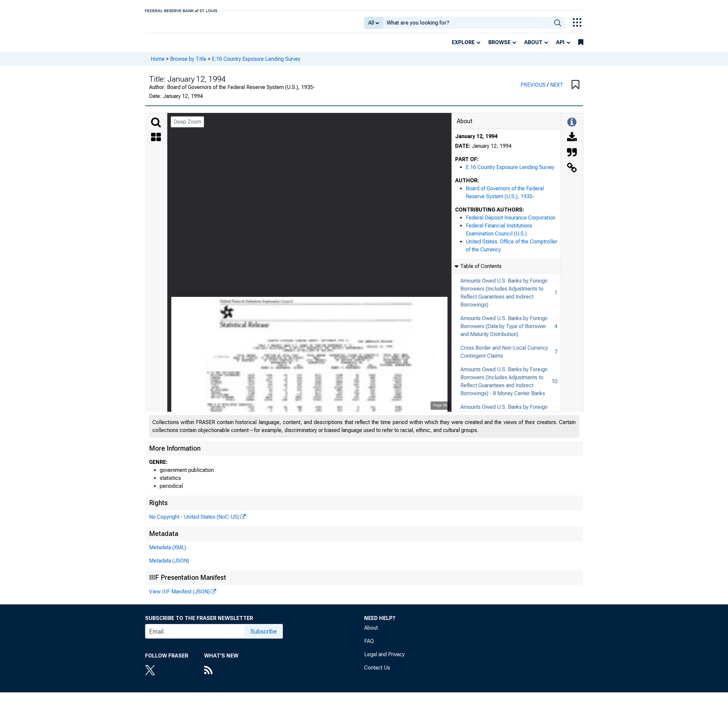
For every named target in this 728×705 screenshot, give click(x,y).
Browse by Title (188, 63)
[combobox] (467, 25)
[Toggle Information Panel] (572, 127)
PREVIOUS (534, 89)
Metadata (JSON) (169, 565)
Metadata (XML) (168, 552)
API (560, 47)
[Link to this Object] (572, 173)
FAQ (369, 646)
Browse (499, 47)
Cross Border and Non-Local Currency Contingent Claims (504, 356)
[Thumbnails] (156, 142)
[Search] (156, 127)
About (533, 47)
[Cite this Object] (572, 158)
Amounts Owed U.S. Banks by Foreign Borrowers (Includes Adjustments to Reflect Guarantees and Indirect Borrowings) (504, 297)
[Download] (572, 142)
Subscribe (264, 636)
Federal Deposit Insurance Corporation (511, 222)
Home (158, 63)
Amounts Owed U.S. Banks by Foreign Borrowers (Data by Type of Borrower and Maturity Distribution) (504, 331)
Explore (463, 47)
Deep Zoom (187, 126)
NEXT (557, 89)
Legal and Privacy (384, 659)
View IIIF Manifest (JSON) (179, 596)
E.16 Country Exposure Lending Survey (256, 63)
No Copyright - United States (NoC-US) (194, 522)
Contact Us (377, 672)
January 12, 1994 (476, 141)
